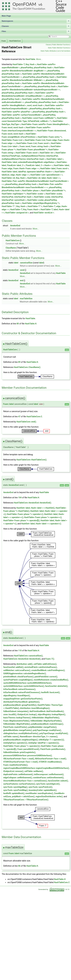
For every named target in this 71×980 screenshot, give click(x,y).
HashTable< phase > (31, 191)
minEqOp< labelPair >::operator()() (44, 743)
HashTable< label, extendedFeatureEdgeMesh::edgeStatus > (29, 162)
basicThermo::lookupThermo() (17, 718)
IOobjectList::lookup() (27, 714)
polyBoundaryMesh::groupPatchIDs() (20, 705)
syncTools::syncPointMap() (16, 790)
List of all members (64, 51)
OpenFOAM (24, 4)
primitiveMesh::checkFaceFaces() (18, 677)
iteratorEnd (15, 226)
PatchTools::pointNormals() (53, 749)
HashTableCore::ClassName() (27, 367)
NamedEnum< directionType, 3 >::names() (39, 737)
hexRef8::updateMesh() (14, 793)
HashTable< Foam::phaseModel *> (32, 150)
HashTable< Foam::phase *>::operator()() (22, 746)
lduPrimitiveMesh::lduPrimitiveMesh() (47, 711)
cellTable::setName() (34, 771)
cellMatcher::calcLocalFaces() (17, 670)
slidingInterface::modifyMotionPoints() (21, 733)
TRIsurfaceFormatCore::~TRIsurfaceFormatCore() (26, 800)
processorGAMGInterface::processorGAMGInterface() (28, 755)
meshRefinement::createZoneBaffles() (51, 680)
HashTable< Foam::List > (13, 140)
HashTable (30, 59)
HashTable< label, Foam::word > (54, 168)
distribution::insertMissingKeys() (35, 708)
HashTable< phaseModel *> (53, 191)
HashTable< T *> (35, 206)
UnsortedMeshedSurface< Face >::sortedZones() (25, 781)
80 (18, 324)
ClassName (11, 248)
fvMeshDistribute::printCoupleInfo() (19, 752)
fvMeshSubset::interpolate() (16, 711)
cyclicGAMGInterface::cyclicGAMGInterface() (24, 686)
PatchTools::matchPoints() (15, 727)
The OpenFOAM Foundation (29, 9)
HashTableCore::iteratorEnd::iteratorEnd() (32, 503)
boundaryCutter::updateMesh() (43, 790)
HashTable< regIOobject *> (14, 194)
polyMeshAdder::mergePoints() (42, 727)
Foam (4, 41)
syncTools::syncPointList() (40, 787)
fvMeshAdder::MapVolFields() (17, 724)
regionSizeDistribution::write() (49, 796)
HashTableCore (15, 41)
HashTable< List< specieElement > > (46, 175)
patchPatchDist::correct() (46, 677)
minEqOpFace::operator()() (15, 743)
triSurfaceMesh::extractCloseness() (19, 689)
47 (19, 417)
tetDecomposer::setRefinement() (49, 774)
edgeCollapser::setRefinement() (18, 778)
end (22, 280)
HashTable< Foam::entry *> (50, 137)
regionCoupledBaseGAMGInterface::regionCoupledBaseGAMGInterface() (36, 768)
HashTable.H (31, 324)
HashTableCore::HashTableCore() (31, 460)
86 (19, 866)
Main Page (6, 16)
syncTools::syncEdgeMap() (15, 787)
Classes (36, 26)
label (16, 263)
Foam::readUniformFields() (15, 765)
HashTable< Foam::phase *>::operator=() (25, 514)
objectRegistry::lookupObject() (51, 714)
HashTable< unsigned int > (17, 213)
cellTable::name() (11, 737)
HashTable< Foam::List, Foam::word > (33, 143)
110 (20, 651)
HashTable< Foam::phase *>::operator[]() (21, 520)
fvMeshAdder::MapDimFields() (46, 718)
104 (20, 498)
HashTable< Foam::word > (27, 153)
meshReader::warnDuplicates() (39, 793)
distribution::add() (25, 664)
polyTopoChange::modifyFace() (47, 730)
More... (39, 59)
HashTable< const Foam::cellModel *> (39, 118)
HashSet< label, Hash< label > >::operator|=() (41, 524)
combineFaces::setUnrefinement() (48, 778)
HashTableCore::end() (26, 422)
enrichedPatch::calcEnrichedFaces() (41, 667)
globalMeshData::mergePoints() (18, 730)
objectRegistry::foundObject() (17, 696)
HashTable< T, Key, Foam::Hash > (25, 209)
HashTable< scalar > (36, 194)
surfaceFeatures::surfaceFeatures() (19, 784)
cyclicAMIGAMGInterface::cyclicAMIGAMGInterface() (27, 683)
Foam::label (8, 404)
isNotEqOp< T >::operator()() (51, 740)
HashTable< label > (55, 159)
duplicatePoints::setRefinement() (18, 774)
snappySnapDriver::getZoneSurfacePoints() (23, 699)
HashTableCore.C (34, 417)
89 (19, 362)
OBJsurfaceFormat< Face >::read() (19, 759)
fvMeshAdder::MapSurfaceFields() (46, 721)
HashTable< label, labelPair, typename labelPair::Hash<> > (28, 172)
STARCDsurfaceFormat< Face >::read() (21, 762)
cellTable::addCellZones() (45, 664)
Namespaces (36, 21)
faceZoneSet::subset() (58, 781)
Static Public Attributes (48, 51)
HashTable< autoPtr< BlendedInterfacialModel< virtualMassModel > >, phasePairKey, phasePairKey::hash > (30, 96)
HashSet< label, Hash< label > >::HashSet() (36, 508)
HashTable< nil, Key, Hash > (14, 178)
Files (36, 31)
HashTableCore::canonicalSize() (28, 656)
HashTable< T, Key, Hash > (24, 64)
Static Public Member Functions (59, 48)
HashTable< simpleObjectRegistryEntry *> (41, 203)
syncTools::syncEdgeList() (48, 784)
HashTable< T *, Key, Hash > (14, 206)
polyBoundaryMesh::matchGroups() (47, 724)
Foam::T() (50, 659)
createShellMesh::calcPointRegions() (48, 670)
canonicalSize (26, 263)
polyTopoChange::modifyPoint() (54, 733)
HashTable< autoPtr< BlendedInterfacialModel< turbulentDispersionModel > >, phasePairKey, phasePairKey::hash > (35, 90)
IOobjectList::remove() (13, 771)
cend (22, 270)
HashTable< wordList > (44, 213)
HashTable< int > (47, 153)
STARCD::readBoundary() (50, 762)
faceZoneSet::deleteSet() (56, 686)
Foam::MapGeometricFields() (16, 721)
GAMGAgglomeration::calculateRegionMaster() (25, 673)
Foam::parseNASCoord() (28, 749)
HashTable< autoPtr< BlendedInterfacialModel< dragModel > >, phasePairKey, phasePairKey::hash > (33, 71)
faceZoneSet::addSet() (13, 667)
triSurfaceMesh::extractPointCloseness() (22, 692)
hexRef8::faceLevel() (50, 692)
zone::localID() (10, 714)
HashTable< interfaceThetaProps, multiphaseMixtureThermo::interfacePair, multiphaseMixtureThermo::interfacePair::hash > (34, 156)
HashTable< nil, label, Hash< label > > (44, 178)
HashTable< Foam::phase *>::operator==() (43, 517)
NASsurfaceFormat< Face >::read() (51, 759)
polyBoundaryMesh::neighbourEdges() (21, 740)
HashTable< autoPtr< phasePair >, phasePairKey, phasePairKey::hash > (33, 112)
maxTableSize (26, 299)
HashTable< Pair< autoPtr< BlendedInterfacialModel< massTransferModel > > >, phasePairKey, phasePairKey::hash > (32, 187)
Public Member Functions (61, 45)
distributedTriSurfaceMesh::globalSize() (21, 702)
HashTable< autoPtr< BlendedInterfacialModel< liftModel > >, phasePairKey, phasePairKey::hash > (34, 80)
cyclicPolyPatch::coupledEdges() (18, 680)
